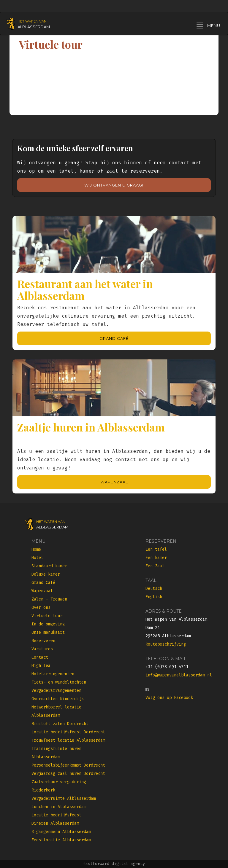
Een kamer (156, 558)
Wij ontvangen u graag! (114, 185)
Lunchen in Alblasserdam (59, 807)
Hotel (37, 558)
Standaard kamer (49, 566)
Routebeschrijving (166, 644)
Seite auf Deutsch (125, 6)
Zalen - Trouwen (49, 599)
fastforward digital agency (114, 864)
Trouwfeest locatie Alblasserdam (68, 740)
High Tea (41, 666)
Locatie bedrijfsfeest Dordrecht (68, 732)
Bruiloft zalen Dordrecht (60, 724)
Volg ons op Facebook (169, 698)
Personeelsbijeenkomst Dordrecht (68, 765)
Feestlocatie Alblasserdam (61, 840)
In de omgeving (48, 624)
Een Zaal (155, 566)
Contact (40, 657)
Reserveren (43, 641)
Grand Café (114, 338)
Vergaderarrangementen (56, 691)
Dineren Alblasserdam (55, 823)
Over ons (41, 607)
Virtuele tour (47, 616)
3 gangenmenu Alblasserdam (61, 832)
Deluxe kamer (46, 574)
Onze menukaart (48, 632)
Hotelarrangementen (53, 674)
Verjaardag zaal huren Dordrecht (68, 774)
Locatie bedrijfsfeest (56, 815)
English (154, 597)
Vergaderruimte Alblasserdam (64, 798)
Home (36, 549)
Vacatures (42, 649)
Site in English (175, 6)
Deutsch (154, 589)
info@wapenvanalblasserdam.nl (179, 675)
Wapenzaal (114, 482)
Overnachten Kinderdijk (58, 699)
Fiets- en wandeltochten (59, 682)
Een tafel (156, 549)
